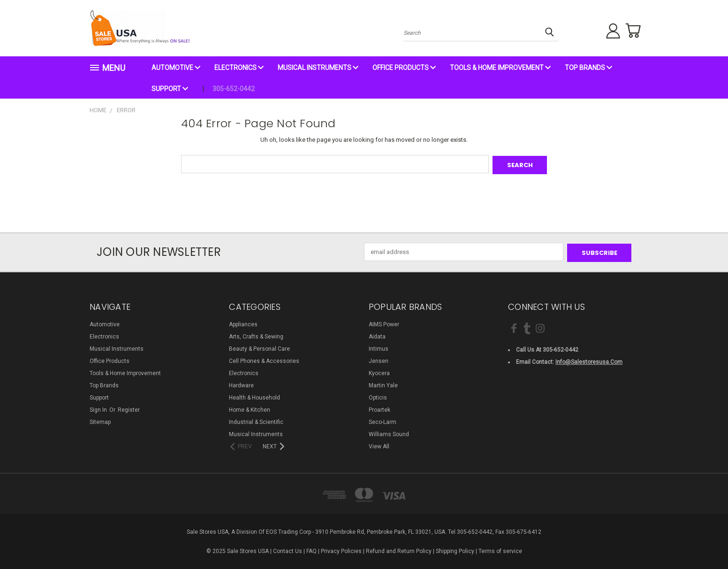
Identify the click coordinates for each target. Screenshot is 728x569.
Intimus (379, 347)
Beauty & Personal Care (259, 347)
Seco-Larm (383, 420)
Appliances (243, 323)
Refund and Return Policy (399, 549)
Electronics (239, 68)
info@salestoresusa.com (589, 360)
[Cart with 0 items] (631, 31)
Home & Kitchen (250, 408)
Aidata (377, 335)
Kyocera (379, 371)
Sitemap (100, 420)
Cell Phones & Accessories (264, 359)
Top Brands (588, 68)
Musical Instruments (318, 68)
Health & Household (254, 396)
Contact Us (288, 549)
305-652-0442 (234, 89)
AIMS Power (384, 323)
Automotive (176, 68)
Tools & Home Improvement (500, 68)
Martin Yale (383, 384)
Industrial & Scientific (256, 420)
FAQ (311, 549)
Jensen (379, 359)
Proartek (379, 408)
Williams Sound (389, 432)
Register (129, 408)
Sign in (99, 408)
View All (379, 445)
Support (170, 89)
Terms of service (500, 549)
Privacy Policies (341, 549)
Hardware (241, 384)
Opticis (378, 396)
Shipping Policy (455, 549)
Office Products (404, 68)
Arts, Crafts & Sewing (256, 335)
